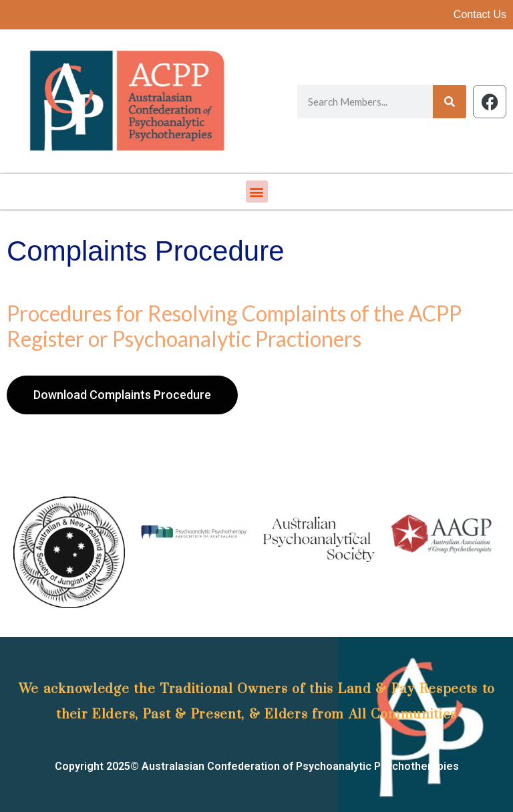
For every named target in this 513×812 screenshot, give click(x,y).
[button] (257, 191)
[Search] (450, 102)
